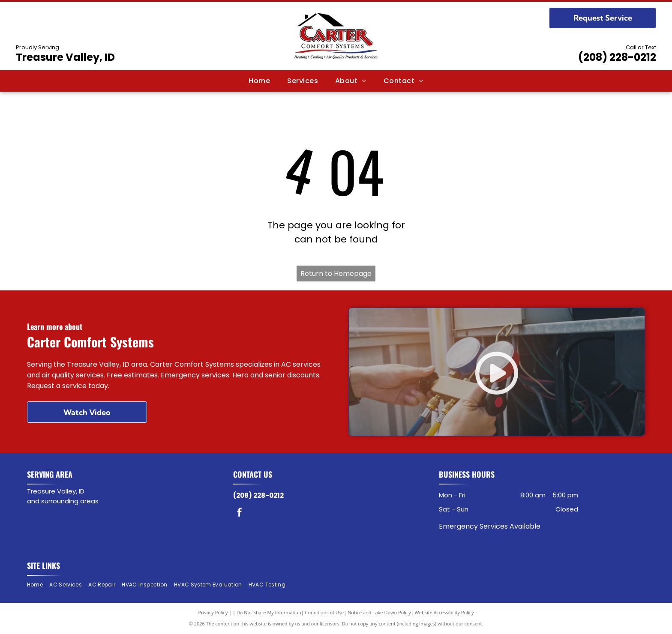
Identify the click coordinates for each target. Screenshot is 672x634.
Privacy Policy (213, 612)
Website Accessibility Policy (444, 612)
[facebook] (240, 513)
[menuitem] (259, 81)
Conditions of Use (325, 612)
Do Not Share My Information (269, 612)
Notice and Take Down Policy (379, 612)
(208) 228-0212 (617, 57)
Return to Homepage (336, 274)
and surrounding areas (63, 501)
